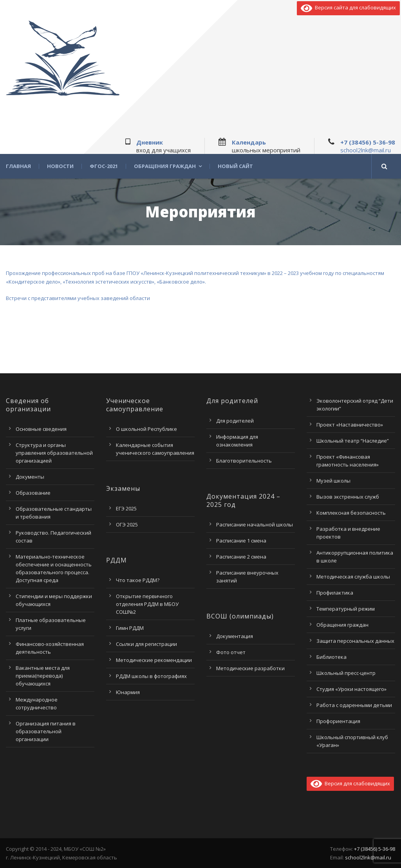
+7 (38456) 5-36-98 (368, 142)
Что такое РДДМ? (138, 580)
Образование (33, 493)
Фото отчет (231, 652)
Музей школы (333, 481)
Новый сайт (235, 166)
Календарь (249, 142)
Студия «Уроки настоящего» (351, 689)
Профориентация (338, 721)
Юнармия (128, 692)
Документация (235, 636)
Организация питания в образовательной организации (46, 731)
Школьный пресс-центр (346, 673)
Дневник (150, 142)
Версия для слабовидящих (350, 783)
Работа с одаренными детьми (354, 705)
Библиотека (331, 657)
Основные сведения (41, 429)
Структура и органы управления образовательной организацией (54, 453)
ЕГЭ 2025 (126, 508)
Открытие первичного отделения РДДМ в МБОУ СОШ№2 (147, 604)
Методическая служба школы (353, 577)
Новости (60, 166)
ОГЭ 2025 (127, 524)
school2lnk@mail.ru (366, 150)
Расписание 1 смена (241, 541)
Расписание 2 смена (241, 557)
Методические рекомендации (154, 660)
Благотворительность (244, 461)
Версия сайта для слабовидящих (348, 7)
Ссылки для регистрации (146, 644)
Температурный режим (346, 609)
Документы (30, 477)
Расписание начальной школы (255, 524)
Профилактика (335, 593)
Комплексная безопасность (351, 513)
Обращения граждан (165, 166)
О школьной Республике (146, 429)
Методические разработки (250, 668)
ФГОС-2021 (104, 166)
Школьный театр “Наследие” (353, 441)
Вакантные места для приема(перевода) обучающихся (43, 676)
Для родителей (235, 421)
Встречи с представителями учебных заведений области (78, 298)
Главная (18, 166)
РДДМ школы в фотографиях (151, 676)
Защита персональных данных (355, 641)
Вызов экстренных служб (348, 497)
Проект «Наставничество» (350, 425)
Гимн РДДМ (130, 628)
